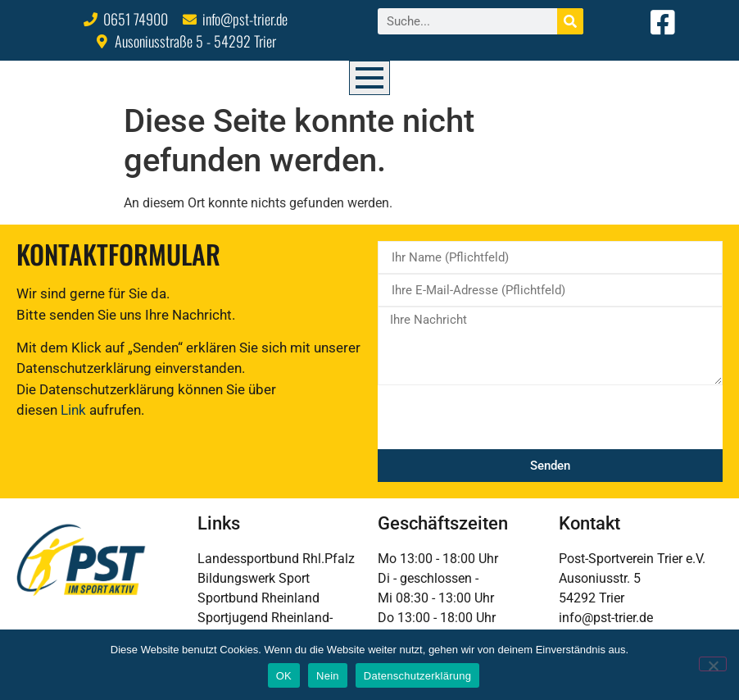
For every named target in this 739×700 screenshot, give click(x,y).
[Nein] (713, 664)
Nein (328, 676)
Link (73, 410)
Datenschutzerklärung (417, 676)
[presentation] (502, 417)
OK (284, 676)
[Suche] (570, 21)
